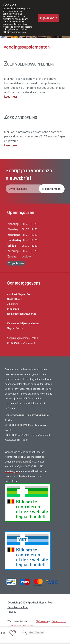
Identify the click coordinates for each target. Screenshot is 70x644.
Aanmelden (37, 632)
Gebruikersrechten (18, 607)
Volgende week (16, 263)
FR (3, 633)
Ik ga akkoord (48, 18)
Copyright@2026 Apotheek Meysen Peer (30, 602)
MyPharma (42, 621)
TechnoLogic (59, 621)
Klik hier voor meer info (14, 32)
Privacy (12, 612)
